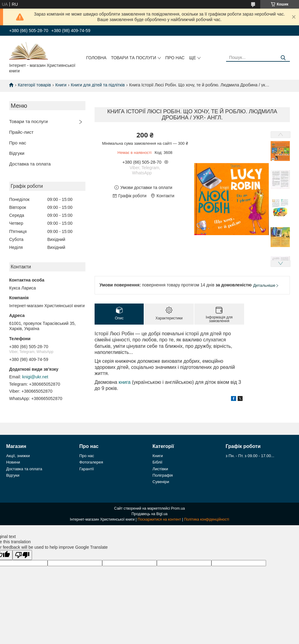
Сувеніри (161, 482)
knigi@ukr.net (35, 377)
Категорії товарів (34, 85)
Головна (96, 58)
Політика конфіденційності (207, 519)
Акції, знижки (18, 456)
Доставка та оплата (30, 164)
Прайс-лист (21, 132)
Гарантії (87, 469)
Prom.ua (178, 508)
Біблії (157, 462)
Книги (61, 85)
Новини (13, 462)
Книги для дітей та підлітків (98, 85)
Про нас (175, 58)
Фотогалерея (91, 462)
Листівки (160, 469)
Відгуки (17, 153)
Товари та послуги (134, 58)
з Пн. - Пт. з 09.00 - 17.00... (250, 456)
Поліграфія (163, 475)
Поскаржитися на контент (159, 519)
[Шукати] (283, 58)
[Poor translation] (22, 555)
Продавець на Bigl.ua (149, 514)
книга (125, 382)
